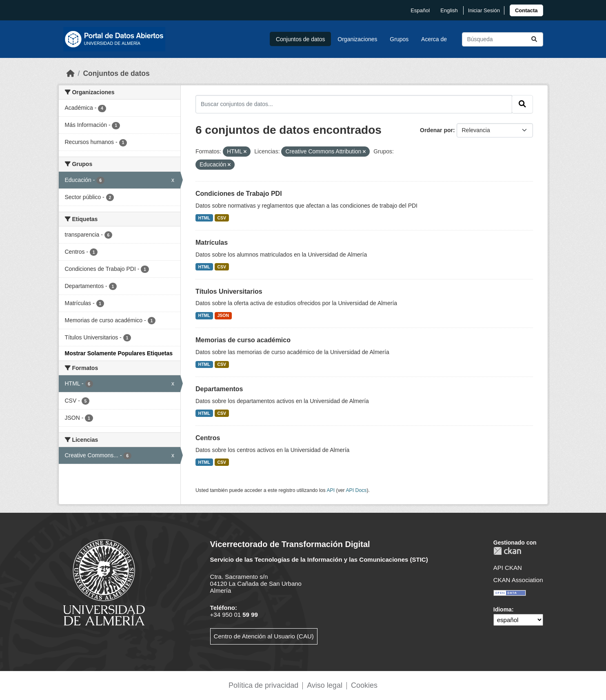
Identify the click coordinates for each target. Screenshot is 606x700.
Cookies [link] (364, 685)
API (331, 490)
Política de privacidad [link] (263, 685)
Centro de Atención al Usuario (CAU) (264, 636)
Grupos (399, 39)
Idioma (503, 609)
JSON (223, 315)
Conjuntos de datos (301, 39)
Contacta (526, 10)
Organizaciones (357, 39)
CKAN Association (518, 580)
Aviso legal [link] (325, 685)
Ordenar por (436, 130)
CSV (222, 218)
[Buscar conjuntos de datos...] (503, 39)
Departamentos (219, 389)
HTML (204, 218)
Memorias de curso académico (243, 340)
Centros (208, 438)
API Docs (356, 490)
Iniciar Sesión (484, 10)
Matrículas (212, 243)
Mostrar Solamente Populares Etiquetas (119, 353)
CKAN (507, 551)
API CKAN (508, 568)
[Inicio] (71, 73)
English (449, 10)
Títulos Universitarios (229, 291)
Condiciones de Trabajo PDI (239, 194)
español (420, 10)
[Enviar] (534, 39)
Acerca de (434, 39)
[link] (526, 10)
